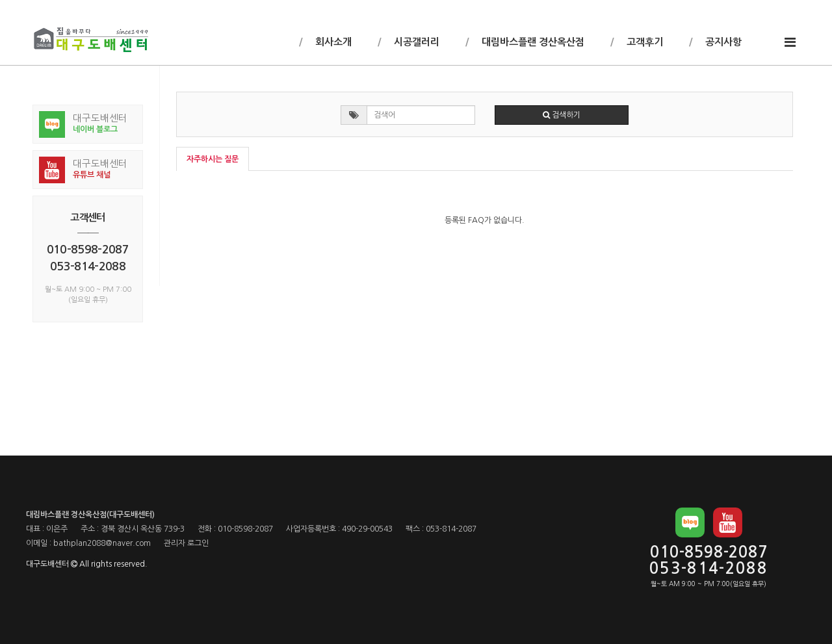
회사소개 (332, 42)
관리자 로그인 (186, 543)
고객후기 (643, 42)
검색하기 (562, 115)
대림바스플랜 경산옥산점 (532, 42)
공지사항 (722, 42)
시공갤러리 (415, 42)
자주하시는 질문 (213, 159)
